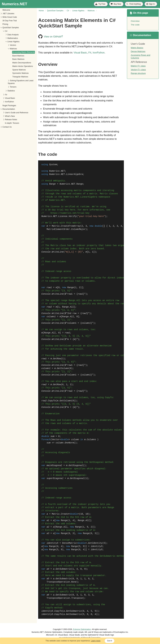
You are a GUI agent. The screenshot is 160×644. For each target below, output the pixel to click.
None (74, 582)
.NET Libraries (8, 14)
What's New (10, 116)
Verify (73, 216)
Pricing (5, 24)
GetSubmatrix (64, 569)
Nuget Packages (9, 106)
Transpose (77, 598)
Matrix (56, 226)
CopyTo (58, 611)
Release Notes (11, 120)
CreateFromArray (71, 226)
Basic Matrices (18, 59)
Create (65, 514)
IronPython (9, 102)
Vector (56, 440)
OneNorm (69, 443)
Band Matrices (18, 56)
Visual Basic (10, 98)
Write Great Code (10, 17)
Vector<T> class (138, 70)
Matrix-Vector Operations (23, 66)
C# (6, 31)
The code (135, 25)
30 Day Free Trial (10, 21)
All (72, 307)
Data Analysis (13, 35)
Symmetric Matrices (20, 73)
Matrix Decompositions (22, 63)
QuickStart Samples (11, 28)
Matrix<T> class (138, 66)
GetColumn (63, 368)
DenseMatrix (69, 543)
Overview (135, 21)
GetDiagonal (76, 465)
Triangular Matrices (20, 77)
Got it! (109, 641)
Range (80, 184)
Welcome (6, 10)
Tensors (13, 87)
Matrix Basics (137, 48)
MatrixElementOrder (58, 229)
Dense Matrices (138, 51)
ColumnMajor (78, 229)
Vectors (13, 45)
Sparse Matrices (19, 70)
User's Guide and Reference (17, 113)
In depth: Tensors (12, 123)
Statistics (11, 91)
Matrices (13, 49)
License (63, 216)
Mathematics (13, 38)
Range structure (138, 73)
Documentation (9, 109)
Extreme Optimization (82, 629)
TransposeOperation (58, 582)
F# (6, 95)
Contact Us (7, 127)
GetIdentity (95, 543)
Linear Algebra (13, 42)
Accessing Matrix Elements (23, 52)
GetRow (57, 359)
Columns (91, 440)
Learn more (96, 641)
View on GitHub (54, 37)
